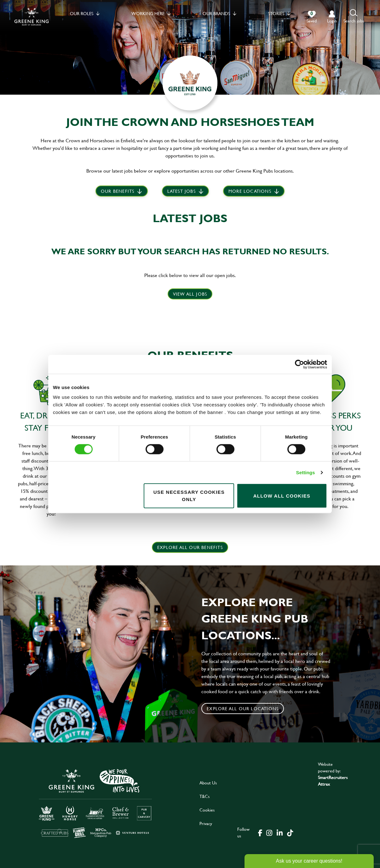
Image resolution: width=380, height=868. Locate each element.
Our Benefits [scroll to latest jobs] (118, 191)
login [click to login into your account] (332, 21)
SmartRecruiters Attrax (333, 781)
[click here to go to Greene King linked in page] (279, 832)
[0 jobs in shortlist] (312, 17)
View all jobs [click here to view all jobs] (190, 294)
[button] (354, 17)
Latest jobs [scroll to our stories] (181, 191)
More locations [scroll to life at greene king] (250, 191)
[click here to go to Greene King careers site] (95, 803)
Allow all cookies (282, 496)
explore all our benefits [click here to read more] (190, 547)
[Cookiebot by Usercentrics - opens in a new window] (299, 364)
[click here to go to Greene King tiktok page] (290, 832)
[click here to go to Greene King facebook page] (260, 832)
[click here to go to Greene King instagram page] (269, 832)
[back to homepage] (32, 17)
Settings (306, 472)
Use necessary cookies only (189, 496)
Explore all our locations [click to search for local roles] (243, 709)
